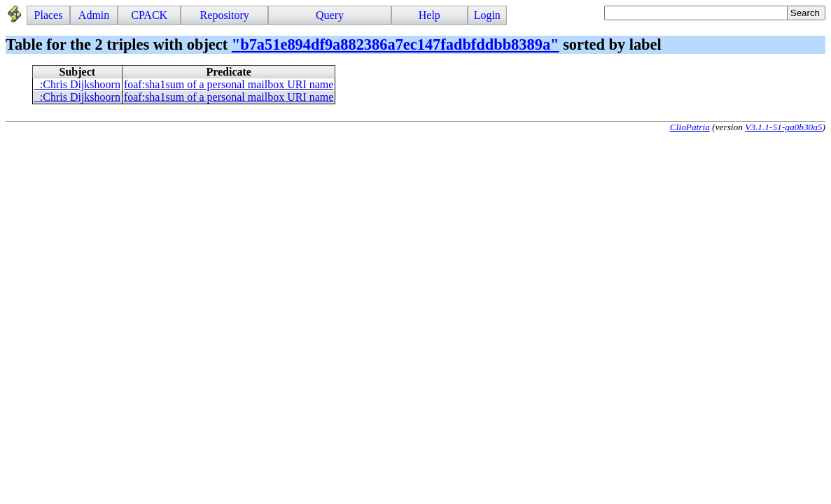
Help (430, 15)
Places (49, 15)
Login (487, 15)
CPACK (149, 15)
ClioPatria (690, 127)
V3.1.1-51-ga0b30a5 (783, 127)
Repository (225, 15)
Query (330, 15)
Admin (94, 15)
